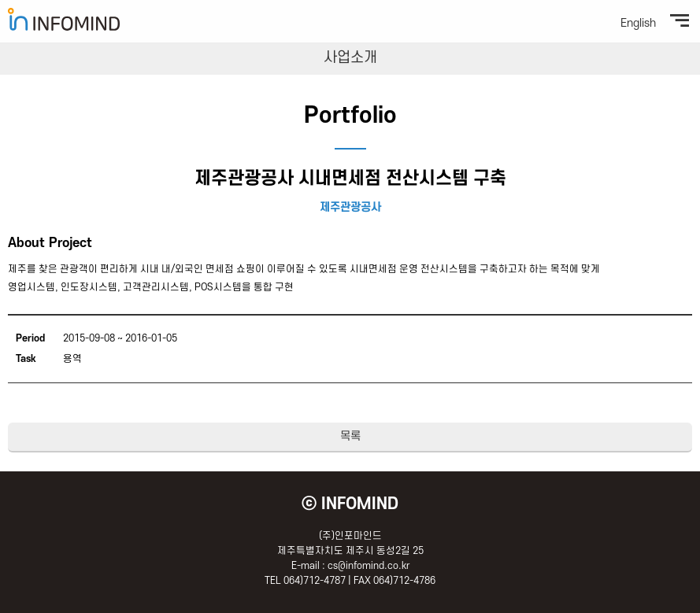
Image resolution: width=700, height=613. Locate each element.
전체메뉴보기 (680, 20)
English (638, 24)
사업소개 (350, 58)
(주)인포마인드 (64, 19)
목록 (350, 436)
